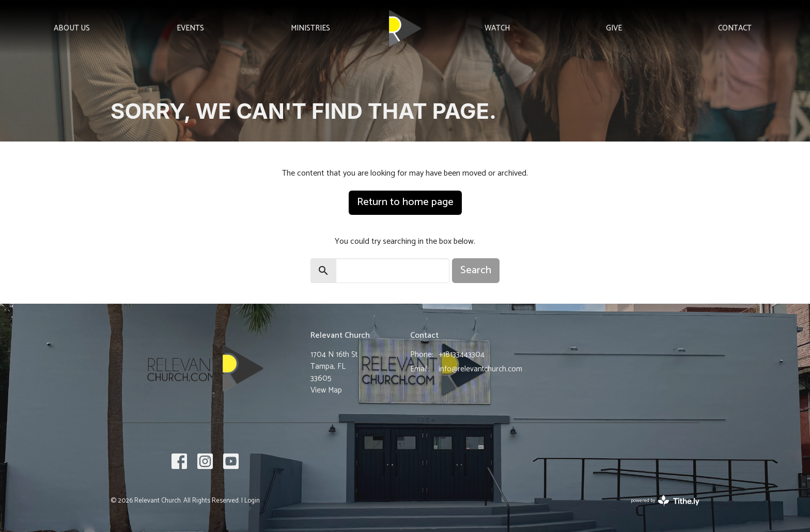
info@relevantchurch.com (480, 369)
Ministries (310, 28)
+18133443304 (462, 355)
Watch (497, 28)
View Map (326, 390)
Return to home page (405, 202)
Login (252, 501)
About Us (72, 28)
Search (476, 270)
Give (614, 28)
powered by (665, 501)
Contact (735, 28)
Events (190, 28)
